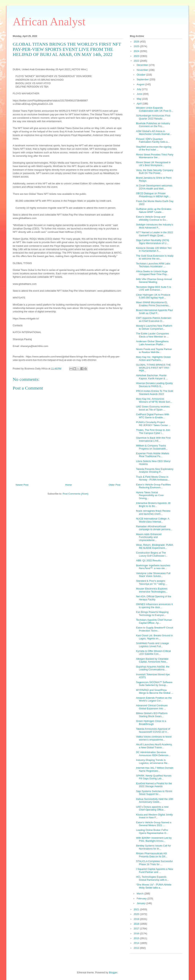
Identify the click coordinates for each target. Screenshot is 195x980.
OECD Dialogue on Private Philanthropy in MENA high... (153, 195)
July (139, 89)
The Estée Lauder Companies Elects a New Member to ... (152, 335)
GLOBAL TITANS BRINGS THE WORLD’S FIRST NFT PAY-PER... (153, 368)
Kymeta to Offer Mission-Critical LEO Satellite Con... (153, 653)
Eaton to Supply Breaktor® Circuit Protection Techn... (155, 629)
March (141, 894)
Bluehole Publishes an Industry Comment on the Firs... (153, 125)
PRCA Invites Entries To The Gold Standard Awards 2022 (155, 393)
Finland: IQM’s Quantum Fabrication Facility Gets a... (153, 140)
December (143, 65)
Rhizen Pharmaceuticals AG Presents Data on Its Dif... (151, 855)
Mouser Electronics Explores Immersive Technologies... (152, 590)
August (141, 84)
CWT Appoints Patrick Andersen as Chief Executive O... (154, 319)
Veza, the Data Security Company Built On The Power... (155, 172)
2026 (137, 42)
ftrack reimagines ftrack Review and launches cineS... (153, 512)
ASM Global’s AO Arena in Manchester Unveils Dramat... (154, 133)
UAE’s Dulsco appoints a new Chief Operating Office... (152, 808)
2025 (137, 46)
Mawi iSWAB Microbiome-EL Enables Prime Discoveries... (153, 304)
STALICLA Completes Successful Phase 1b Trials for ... (154, 863)
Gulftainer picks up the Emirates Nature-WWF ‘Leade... (153, 210)
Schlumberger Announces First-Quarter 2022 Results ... (153, 117)
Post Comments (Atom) (76, 494)
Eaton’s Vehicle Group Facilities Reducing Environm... (153, 486)
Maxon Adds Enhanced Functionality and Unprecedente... (149, 537)
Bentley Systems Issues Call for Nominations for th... (153, 847)
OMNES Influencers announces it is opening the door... (154, 606)
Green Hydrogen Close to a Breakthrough (151, 723)
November (143, 70)
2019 (137, 919)
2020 (137, 914)
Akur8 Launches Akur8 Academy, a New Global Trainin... (154, 746)
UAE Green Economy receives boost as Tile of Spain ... (153, 408)
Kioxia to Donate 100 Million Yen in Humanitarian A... (154, 249)
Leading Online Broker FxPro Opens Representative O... (152, 832)
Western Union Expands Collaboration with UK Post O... (154, 109)
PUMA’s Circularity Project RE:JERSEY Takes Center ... (153, 424)
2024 (137, 51)
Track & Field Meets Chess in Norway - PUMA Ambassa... (153, 478)
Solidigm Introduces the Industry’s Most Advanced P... (155, 226)
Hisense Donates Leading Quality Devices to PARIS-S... (154, 385)
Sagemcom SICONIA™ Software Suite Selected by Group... (154, 684)
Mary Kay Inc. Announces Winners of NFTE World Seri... (154, 400)
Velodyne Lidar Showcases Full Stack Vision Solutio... (153, 575)
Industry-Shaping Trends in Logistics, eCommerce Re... (153, 762)
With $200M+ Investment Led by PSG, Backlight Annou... (154, 839)
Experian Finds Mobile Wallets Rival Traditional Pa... (153, 455)
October (141, 75)
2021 (137, 909)
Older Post (115, 485)
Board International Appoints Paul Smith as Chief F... (154, 312)
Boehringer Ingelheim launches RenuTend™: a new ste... (153, 567)
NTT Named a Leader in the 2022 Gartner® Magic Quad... (154, 234)
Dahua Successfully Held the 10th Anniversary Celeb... (155, 801)
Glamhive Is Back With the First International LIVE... (153, 439)
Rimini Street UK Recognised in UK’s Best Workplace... (153, 164)
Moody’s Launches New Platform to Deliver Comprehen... (154, 327)
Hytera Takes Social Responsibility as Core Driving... (150, 495)
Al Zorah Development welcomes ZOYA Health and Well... (154, 187)
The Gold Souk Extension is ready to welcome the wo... (155, 257)
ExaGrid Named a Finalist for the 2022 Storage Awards (154, 785)
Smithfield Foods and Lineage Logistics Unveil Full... (152, 645)
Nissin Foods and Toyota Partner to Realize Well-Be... (154, 351)
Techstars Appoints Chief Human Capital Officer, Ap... (154, 621)
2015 (137, 938)
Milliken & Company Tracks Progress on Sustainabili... (152, 447)
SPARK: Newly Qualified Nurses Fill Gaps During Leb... (154, 777)
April (140, 104)
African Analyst (49, 21)
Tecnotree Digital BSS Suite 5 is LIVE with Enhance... (153, 288)
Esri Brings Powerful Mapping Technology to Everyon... (152, 614)
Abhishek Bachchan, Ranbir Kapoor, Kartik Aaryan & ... (152, 377)
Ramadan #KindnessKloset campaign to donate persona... (154, 528)
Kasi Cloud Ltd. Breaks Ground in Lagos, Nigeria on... (154, 637)
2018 (137, 924)
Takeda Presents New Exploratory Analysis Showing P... (155, 471)
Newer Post (22, 485)
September (143, 79)
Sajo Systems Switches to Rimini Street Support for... (154, 793)
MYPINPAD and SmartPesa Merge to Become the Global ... (155, 692)
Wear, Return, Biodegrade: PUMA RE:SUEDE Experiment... (154, 546)
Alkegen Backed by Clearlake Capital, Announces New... (152, 660)
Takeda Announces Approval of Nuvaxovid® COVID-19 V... (153, 730)
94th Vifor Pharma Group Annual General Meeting (154, 281)
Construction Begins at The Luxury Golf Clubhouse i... (152, 554)
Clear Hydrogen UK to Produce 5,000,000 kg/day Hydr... (153, 296)
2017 (137, 929)
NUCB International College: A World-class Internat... (153, 520)
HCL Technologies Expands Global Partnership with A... (152, 878)
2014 (137, 943)
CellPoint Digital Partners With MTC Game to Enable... (153, 416)
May (139, 99)
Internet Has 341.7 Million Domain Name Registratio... (155, 769)
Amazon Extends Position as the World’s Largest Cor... (154, 699)
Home (69, 485)
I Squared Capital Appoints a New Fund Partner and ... (154, 871)
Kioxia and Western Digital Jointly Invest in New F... (154, 816)
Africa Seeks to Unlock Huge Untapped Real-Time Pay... (152, 273)
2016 (137, 933)
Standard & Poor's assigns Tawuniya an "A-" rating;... (152, 582)
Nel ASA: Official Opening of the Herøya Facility (153, 598)
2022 (137, 61)
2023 (137, 56)
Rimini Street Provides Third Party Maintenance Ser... (155, 156)
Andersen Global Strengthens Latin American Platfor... (152, 343)
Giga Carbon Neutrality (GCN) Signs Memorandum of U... (152, 242)
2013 (137, 948)
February (142, 898)
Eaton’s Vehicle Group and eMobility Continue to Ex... (152, 218)
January (141, 903)
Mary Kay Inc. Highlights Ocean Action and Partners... (153, 358)
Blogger (113, 972)
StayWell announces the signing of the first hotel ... (154, 148)
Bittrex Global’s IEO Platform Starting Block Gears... (152, 715)
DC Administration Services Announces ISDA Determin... (153, 754)
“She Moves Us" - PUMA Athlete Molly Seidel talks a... (154, 886)
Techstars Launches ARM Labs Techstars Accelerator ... (153, 265)
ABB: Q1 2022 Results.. (149, 560)
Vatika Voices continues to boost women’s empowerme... (154, 738)
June (140, 94)
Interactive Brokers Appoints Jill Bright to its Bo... (153, 505)
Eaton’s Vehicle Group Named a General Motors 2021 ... (154, 824)
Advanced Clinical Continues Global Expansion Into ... (152, 707)
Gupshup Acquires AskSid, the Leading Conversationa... (153, 668)
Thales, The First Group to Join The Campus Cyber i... (153, 432)
